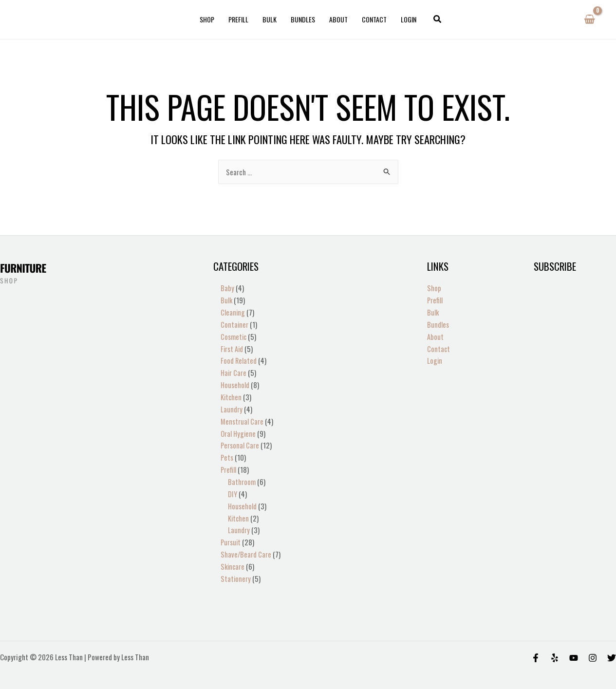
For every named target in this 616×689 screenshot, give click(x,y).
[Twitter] (612, 648)
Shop (208, 19)
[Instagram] (593, 648)
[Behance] (574, 648)
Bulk (270, 19)
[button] (436, 19)
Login (407, 19)
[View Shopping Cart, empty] (589, 19)
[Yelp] (555, 648)
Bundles (303, 19)
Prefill (239, 19)
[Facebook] (536, 648)
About (338, 19)
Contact (373, 19)
